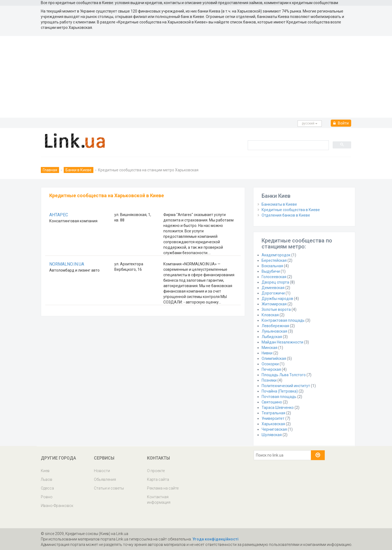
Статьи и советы (109, 488)
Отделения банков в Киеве (286, 215)
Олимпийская (274, 358)
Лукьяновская (274, 331)
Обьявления (105, 479)
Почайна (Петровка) (280, 391)
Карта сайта (158, 479)
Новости (102, 471)
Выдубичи (271, 271)
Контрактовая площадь (283, 320)
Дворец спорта (275, 282)
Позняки (269, 380)
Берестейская (274, 260)
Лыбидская (272, 337)
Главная (50, 170)
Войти (341, 123)
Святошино (272, 402)
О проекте (156, 471)
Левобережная (275, 326)
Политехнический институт (286, 386)
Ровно (47, 497)
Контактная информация (159, 500)
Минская (269, 348)
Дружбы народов (277, 299)
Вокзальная (272, 266)
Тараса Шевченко (278, 408)
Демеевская (273, 288)
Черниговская (274, 429)
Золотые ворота (276, 309)
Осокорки (270, 364)
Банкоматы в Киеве (279, 204)
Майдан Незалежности (282, 342)
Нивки (267, 353)
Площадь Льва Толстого (284, 375)
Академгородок (276, 255)
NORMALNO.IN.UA (67, 264)
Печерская (271, 369)
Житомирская (274, 304)
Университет (273, 418)
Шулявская (272, 435)
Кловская (270, 315)
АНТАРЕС (59, 215)
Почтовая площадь (279, 397)
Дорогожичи (273, 293)
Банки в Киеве (79, 170)
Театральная (273, 413)
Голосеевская (274, 277)
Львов (47, 479)
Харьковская (273, 424)
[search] (288, 145)
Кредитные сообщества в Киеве (291, 210)
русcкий (310, 123)
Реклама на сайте (163, 488)
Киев (45, 471)
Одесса (47, 488)
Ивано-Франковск (57, 506)
